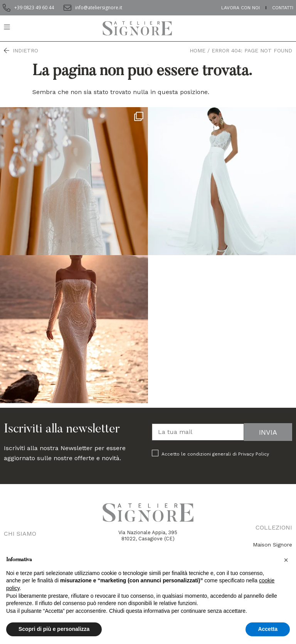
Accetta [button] (268, 629)
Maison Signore (272, 545)
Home (198, 50)
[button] (286, 560)
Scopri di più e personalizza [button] (54, 629)
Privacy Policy (254, 454)
